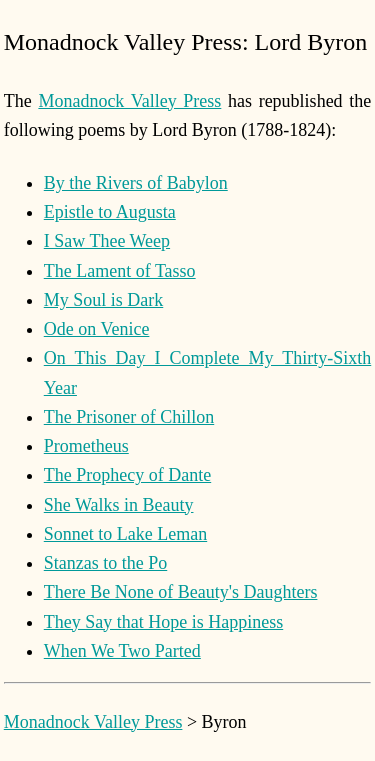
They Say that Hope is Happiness (163, 622)
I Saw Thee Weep (107, 241)
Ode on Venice (97, 329)
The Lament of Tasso (120, 271)
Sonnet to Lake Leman (125, 534)
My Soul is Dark (104, 300)
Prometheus (86, 446)
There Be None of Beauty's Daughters (181, 592)
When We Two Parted (122, 651)
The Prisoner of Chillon (129, 417)
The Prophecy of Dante (127, 475)
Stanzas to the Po (106, 563)
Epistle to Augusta (110, 212)
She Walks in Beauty (119, 505)
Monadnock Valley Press (129, 101)
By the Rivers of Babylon (136, 183)
